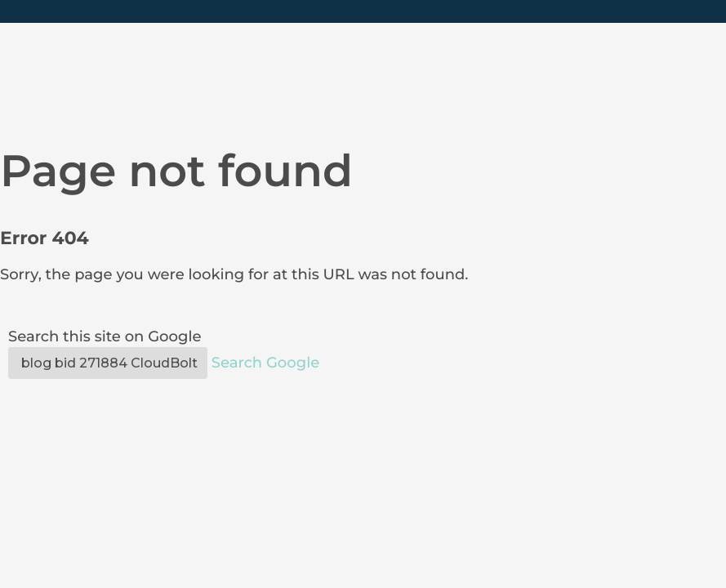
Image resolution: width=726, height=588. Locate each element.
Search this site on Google (105, 336)
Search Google (265, 363)
